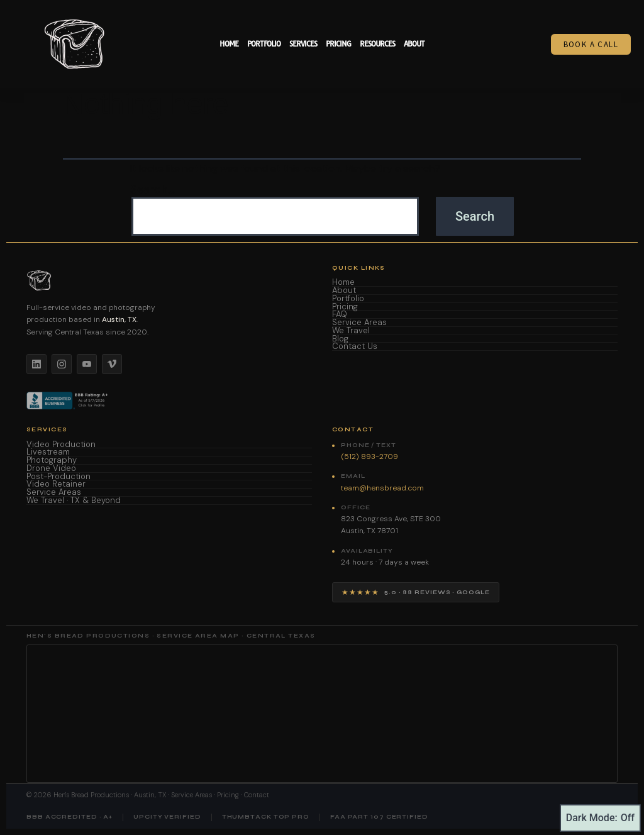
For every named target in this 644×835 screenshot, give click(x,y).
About (414, 44)
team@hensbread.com (382, 488)
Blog (340, 339)
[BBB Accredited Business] (68, 401)
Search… (153, 190)
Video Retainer (56, 484)
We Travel (351, 331)
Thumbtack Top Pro (266, 817)
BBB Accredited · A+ (69, 817)
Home (229, 44)
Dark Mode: (600, 818)
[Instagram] (62, 364)
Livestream (48, 452)
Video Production (61, 445)
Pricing (338, 44)
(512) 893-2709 (369, 456)
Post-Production (58, 477)
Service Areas (359, 323)
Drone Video (51, 469)
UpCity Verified (167, 817)
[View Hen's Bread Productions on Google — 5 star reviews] (416, 592)
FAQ (340, 315)
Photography (52, 461)
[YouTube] (87, 364)
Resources (377, 44)
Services (303, 44)
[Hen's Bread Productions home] (169, 280)
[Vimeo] (112, 364)
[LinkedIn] (36, 364)
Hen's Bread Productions (91, 795)
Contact (257, 795)
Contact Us (355, 347)
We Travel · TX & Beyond (74, 501)
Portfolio (264, 44)
